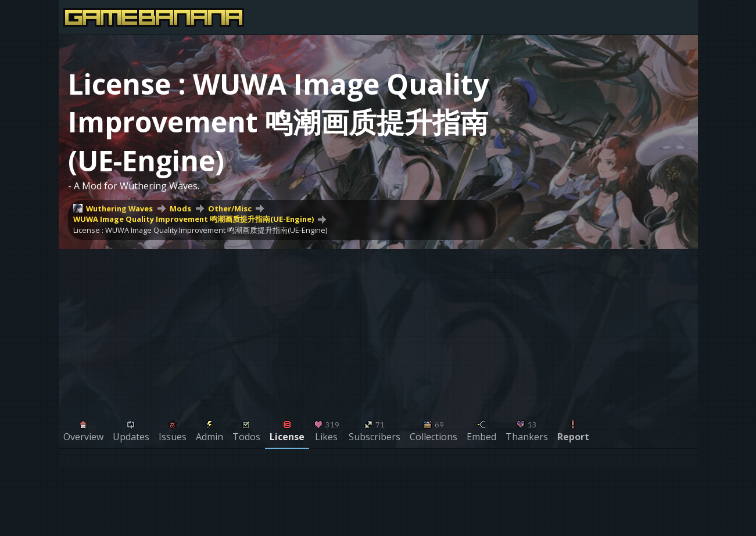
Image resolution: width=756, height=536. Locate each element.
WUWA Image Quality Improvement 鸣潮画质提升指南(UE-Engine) (194, 219)
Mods (180, 208)
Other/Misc (230, 208)
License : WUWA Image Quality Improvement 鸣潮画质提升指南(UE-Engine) (200, 230)
